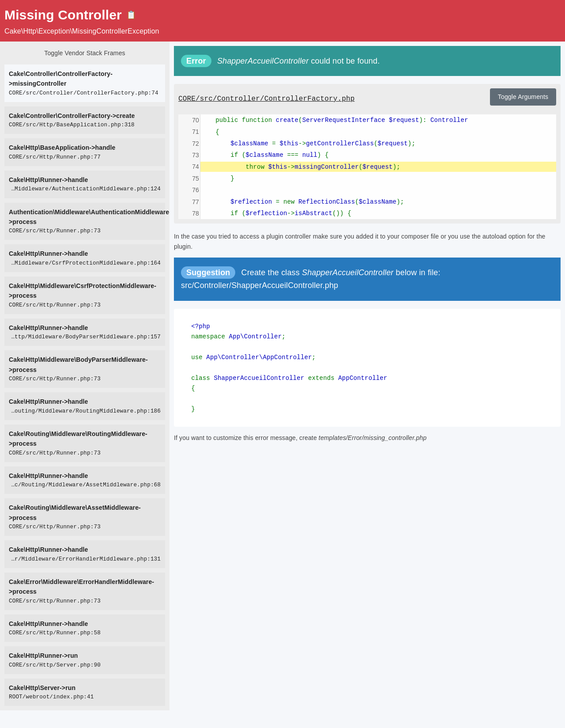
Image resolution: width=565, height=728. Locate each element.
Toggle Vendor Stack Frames (85, 53)
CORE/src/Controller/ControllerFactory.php (266, 99)
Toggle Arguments (523, 97)
